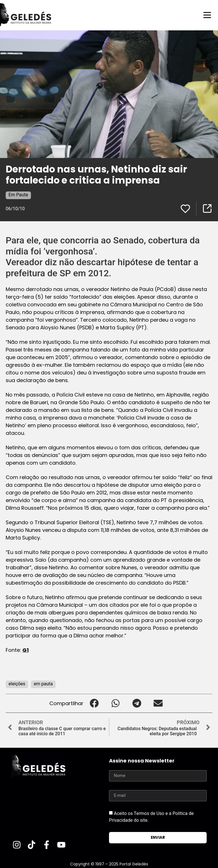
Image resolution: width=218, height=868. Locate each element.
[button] (94, 703)
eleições (17, 684)
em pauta (43, 684)
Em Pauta (18, 195)
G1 (26, 650)
